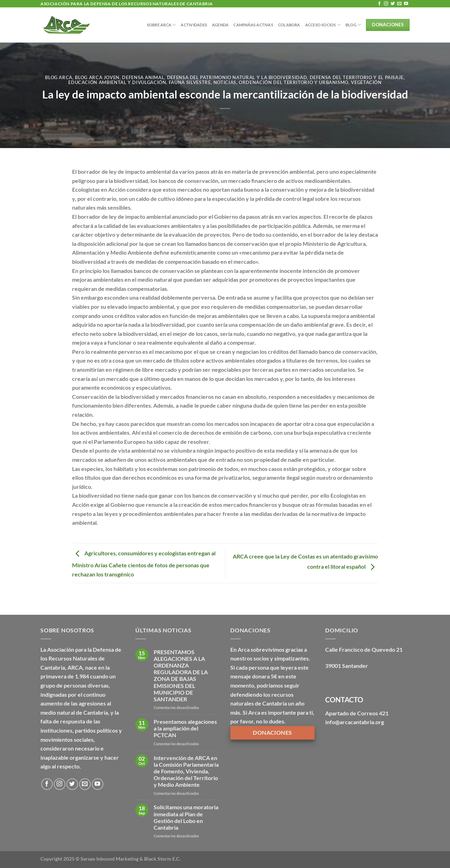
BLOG (353, 25)
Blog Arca (59, 77)
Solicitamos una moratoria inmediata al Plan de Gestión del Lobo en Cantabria (186, 817)
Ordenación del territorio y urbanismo (294, 82)
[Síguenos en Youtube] (406, 4)
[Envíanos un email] (399, 4)
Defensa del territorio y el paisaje (357, 77)
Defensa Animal (143, 77)
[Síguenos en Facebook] (379, 4)
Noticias (225, 82)
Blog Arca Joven (97, 77)
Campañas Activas (253, 25)
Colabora (289, 25)
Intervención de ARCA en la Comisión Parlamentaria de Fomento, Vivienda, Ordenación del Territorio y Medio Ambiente (186, 771)
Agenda (220, 25)
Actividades (194, 25)
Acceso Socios (323, 25)
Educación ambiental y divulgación (117, 82)
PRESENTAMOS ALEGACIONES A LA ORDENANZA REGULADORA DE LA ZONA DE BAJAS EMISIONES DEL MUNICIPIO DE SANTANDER (181, 675)
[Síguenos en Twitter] (393, 4)
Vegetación (366, 82)
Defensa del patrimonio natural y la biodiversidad (237, 77)
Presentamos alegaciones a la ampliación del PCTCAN (185, 728)
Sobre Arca (162, 25)
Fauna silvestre (190, 82)
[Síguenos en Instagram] (386, 4)
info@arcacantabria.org (355, 722)
